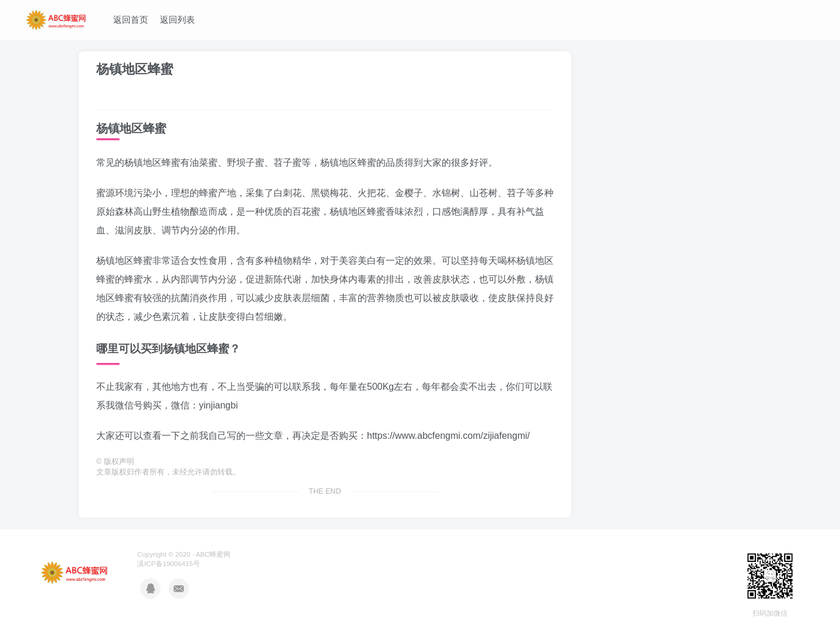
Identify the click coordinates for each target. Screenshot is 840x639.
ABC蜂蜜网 (213, 554)
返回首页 (131, 20)
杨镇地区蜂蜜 (135, 69)
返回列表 (177, 20)
